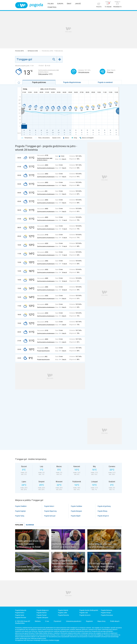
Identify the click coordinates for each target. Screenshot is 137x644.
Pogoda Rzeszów (63, 615)
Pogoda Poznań (42, 615)
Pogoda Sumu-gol (50, 516)
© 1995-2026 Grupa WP (23, 621)
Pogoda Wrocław (21, 617)
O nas (47, 621)
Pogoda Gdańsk (63, 610)
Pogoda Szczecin (85, 615)
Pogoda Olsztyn (106, 613)
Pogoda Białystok (21, 610)
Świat (69, 4)
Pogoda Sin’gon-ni (103, 516)
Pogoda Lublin (63, 613)
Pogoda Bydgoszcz (43, 610)
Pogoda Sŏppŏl (76, 516)
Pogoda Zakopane (42, 617)
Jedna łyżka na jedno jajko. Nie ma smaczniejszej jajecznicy (102, 545)
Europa (60, 4)
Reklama (38, 621)
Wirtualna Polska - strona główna (21, 5)
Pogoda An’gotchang (104, 506)
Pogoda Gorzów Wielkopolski (89, 610)
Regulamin (89, 621)
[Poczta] (99, 5)
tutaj (58, 640)
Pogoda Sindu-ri (49, 506)
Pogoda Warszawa (107, 615)
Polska (51, 4)
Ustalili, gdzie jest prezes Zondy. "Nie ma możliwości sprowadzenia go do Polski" (31, 544)
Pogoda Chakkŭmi (21, 506)
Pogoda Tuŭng (20, 516)
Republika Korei (33, 51)
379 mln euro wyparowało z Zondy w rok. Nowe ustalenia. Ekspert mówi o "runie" (102, 567)
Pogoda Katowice (106, 610)
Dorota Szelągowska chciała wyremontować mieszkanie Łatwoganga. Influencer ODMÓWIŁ (65, 565)
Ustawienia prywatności (74, 621)
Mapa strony (101, 621)
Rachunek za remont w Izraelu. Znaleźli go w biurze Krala (66, 545)
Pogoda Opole (20, 615)
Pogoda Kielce (20, 613)
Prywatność (57, 621)
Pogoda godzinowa (39, 82)
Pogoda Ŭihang (102, 511)
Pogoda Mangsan (76, 511)
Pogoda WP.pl (20, 51)
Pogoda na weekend (105, 82)
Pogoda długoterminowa (72, 82)
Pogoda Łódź (84, 613)
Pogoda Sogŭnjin (20, 511)
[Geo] (60, 59)
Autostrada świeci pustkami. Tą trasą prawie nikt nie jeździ (30, 568)
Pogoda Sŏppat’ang (50, 511)
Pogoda (36, 5)
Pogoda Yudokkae (77, 506)
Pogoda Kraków (42, 613)
